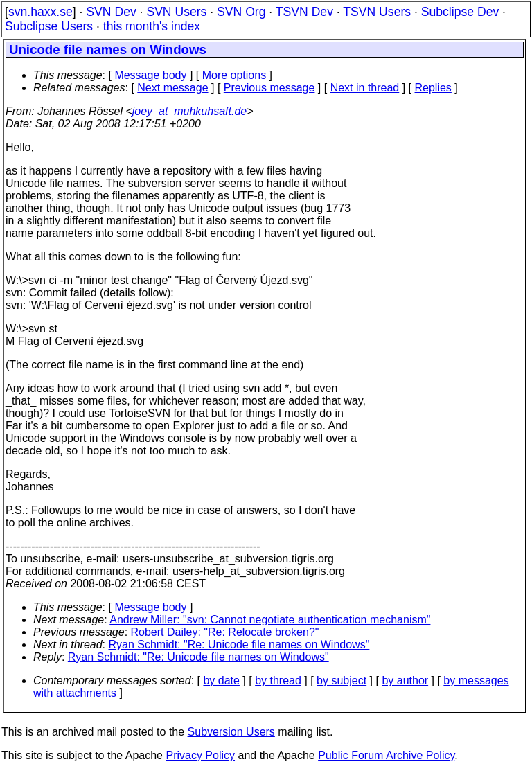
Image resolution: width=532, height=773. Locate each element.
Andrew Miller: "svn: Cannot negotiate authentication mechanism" (270, 620)
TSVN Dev (304, 12)
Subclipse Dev (460, 12)
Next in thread (365, 88)
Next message (172, 88)
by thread (278, 681)
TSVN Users (377, 12)
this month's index (152, 26)
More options (234, 75)
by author (405, 681)
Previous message (269, 88)
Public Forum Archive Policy (386, 755)
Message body (150, 75)
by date (221, 681)
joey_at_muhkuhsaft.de (189, 111)
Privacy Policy (200, 755)
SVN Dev (111, 12)
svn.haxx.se (41, 12)
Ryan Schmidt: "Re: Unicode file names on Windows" (239, 645)
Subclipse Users (49, 26)
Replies (433, 88)
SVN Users (176, 12)
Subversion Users (231, 732)
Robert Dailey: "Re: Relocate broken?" (225, 632)
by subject (342, 681)
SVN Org (241, 12)
